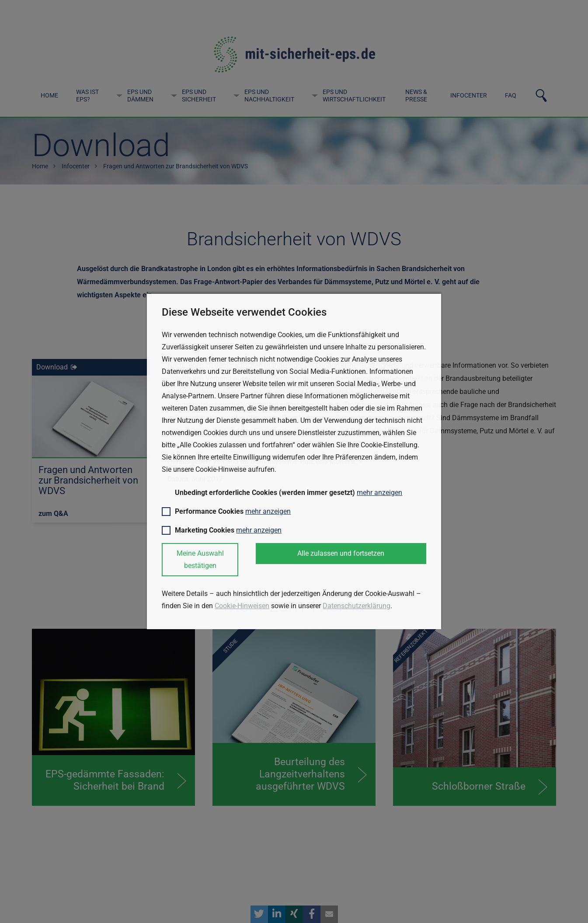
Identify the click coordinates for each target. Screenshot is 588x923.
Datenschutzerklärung (357, 606)
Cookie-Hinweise (222, 469)
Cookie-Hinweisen (242, 606)
